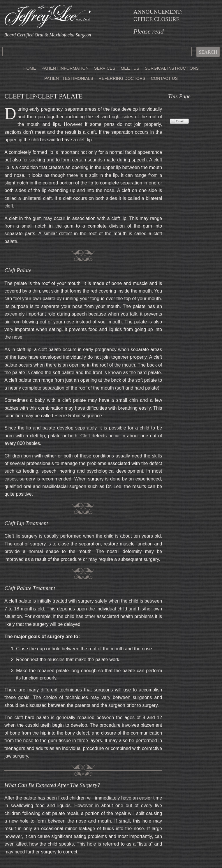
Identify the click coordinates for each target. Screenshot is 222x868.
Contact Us (164, 78)
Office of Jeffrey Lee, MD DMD (48, 16)
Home (30, 68)
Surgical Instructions (172, 68)
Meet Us (130, 68)
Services (105, 68)
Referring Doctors (122, 78)
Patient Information (65, 68)
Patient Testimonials (69, 78)
